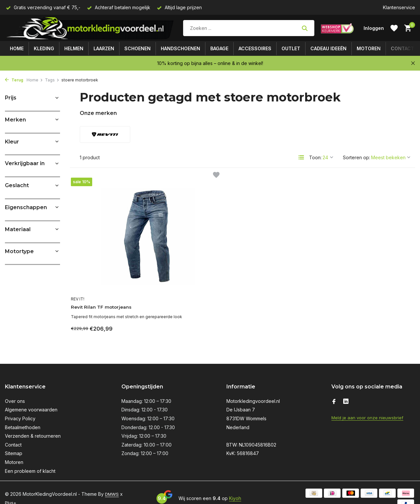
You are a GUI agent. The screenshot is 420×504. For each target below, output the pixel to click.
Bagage (219, 48)
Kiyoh (235, 486)
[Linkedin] (346, 389)
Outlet (291, 48)
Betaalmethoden (23, 415)
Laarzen (104, 48)
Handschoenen (180, 48)
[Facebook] (334, 389)
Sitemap (14, 441)
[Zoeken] (249, 28)
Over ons (15, 389)
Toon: (315, 157)
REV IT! (82, 278)
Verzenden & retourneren (33, 423)
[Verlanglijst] (394, 28)
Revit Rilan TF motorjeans (109, 286)
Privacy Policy (20, 406)
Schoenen (137, 48)
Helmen (74, 48)
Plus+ (15, 490)
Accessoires (255, 48)
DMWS (112, 482)
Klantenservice (399, 7)
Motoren (369, 48)
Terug (14, 80)
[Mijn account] (374, 28)
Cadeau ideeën (328, 48)
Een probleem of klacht (30, 459)
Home (17, 48)
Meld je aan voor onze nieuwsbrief (369, 405)
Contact (402, 48)
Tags (52, 80)
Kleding (44, 48)
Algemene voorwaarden (31, 397)
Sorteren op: (357, 157)
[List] (301, 157)
